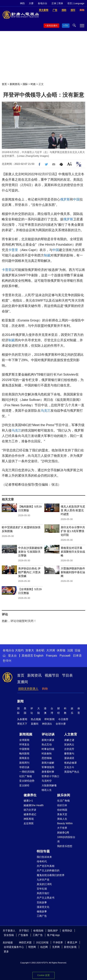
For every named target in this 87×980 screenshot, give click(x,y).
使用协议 (67, 931)
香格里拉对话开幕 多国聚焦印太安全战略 (73, 552)
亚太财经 (24, 785)
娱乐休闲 (64, 795)
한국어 (7, 661)
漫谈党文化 (43, 907)
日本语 (77, 656)
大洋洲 (51, 650)
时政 (33, 84)
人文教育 (71, 734)
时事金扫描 (48, 749)
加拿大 (30, 650)
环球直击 (24, 744)
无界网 (56, 947)
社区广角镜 (26, 776)
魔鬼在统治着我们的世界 (51, 875)
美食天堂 (62, 814)
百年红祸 (42, 889)
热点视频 (36, 719)
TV (66, 26)
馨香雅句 (69, 753)
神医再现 (29, 819)
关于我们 (24, 931)
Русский (65, 656)
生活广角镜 (63, 801)
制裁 (47, 255)
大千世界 (62, 828)
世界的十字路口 (50, 776)
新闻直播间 (52, 26)
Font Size (69, 164)
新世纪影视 (70, 947)
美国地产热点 (72, 772)
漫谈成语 (69, 758)
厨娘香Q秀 (63, 833)
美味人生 (62, 819)
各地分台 (43, 3)
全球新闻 (24, 740)
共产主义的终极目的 (48, 870)
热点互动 (47, 744)
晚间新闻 (24, 753)
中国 (76, 199)
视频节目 (52, 675)
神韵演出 (47, 724)
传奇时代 (42, 861)
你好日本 (62, 805)
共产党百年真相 (46, 866)
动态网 (44, 947)
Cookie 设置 (43, 975)
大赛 (31, 3)
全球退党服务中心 (14, 947)
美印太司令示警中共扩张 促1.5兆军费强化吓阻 (73, 531)
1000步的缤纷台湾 (66, 839)
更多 (6, 951)
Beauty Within (65, 823)
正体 (54, 3)
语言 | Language (76, 3)
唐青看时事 (48, 772)
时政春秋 (47, 753)
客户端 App (53, 935)
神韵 (22, 3)
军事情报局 (48, 767)
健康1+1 (28, 801)
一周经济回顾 (27, 772)
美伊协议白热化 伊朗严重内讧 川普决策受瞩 (29, 572)
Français (51, 656)
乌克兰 (46, 411)
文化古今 (69, 767)
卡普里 (13, 250)
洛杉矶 (40, 650)
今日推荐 (63, 719)
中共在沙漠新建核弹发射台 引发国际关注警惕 (30, 552)
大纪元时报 (42, 942)
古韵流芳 (69, 749)
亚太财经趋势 (27, 781)
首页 (4, 84)
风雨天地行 (43, 893)
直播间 (23, 682)
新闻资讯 (15, 84)
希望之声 (72, 942)
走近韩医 (29, 823)
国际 (25, 84)
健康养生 (30, 795)
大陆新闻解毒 (49, 785)
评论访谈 (48, 734)
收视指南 (38, 931)
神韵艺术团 (25, 942)
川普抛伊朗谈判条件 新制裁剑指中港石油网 (73, 572)
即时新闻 (50, 719)
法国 (70, 650)
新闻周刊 (24, 763)
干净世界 (58, 942)
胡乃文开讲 (30, 810)
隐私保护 (53, 931)
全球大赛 (61, 724)
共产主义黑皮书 (46, 898)
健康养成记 (30, 814)
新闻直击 (24, 758)
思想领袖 (47, 758)
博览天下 (22, 724)
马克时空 (47, 781)
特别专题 (43, 851)
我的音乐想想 (65, 846)
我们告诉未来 (44, 857)
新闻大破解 (48, 763)
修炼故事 (42, 911)
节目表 (67, 675)
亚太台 (12, 656)
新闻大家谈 (48, 740)
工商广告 (42, 916)
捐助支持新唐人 (28, 689)
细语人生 (47, 790)
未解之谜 (69, 740)
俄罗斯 (65, 199)
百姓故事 (42, 902)
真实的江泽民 (44, 884)
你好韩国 (62, 810)
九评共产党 (43, 880)
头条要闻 (22, 719)
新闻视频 (26, 734)
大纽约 (19, 650)
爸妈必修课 (70, 763)
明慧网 (32, 947)
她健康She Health (34, 805)
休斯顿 (61, 650)
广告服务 (23, 935)
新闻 (20, 701)
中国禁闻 (24, 749)
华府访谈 (24, 767)
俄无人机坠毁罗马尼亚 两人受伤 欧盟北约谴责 (73, 510)
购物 (45, 689)
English (39, 656)
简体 (61, 3)
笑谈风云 (69, 744)
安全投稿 (9, 935)
